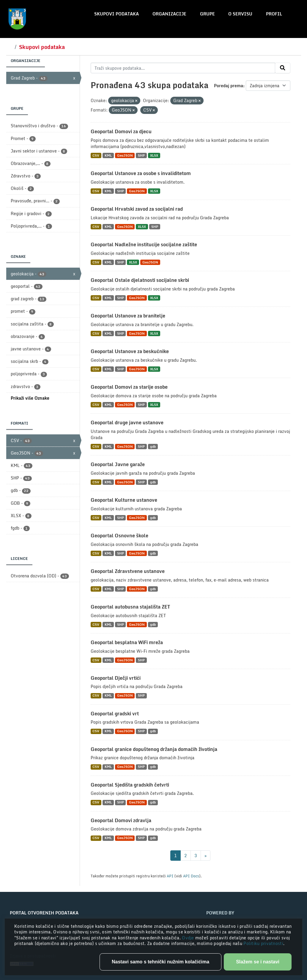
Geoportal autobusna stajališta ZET (130, 607)
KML (108, 155)
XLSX (154, 155)
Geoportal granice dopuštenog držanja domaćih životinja (154, 749)
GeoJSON (125, 155)
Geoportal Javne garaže (118, 464)
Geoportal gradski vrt (115, 714)
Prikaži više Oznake (30, 398)
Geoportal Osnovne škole (119, 536)
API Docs (191, 876)
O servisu (240, 14)
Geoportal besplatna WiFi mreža (127, 642)
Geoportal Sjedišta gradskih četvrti (130, 785)
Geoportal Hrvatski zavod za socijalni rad (137, 209)
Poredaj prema (229, 86)
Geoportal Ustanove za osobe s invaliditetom (141, 173)
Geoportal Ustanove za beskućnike (130, 351)
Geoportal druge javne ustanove (127, 423)
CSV (96, 155)
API (170, 876)
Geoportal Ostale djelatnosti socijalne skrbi (140, 280)
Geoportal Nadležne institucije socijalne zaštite (144, 244)
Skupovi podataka (116, 14)
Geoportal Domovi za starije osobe (129, 387)
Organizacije (169, 14)
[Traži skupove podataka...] (183, 68)
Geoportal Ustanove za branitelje (128, 316)
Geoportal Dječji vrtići (116, 678)
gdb (153, 446)
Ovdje (189, 938)
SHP (141, 155)
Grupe (207, 14)
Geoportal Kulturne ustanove (124, 500)
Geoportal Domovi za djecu (121, 131)
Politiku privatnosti (263, 943)
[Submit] (283, 68)
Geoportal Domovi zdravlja (121, 820)
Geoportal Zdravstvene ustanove (128, 571)
